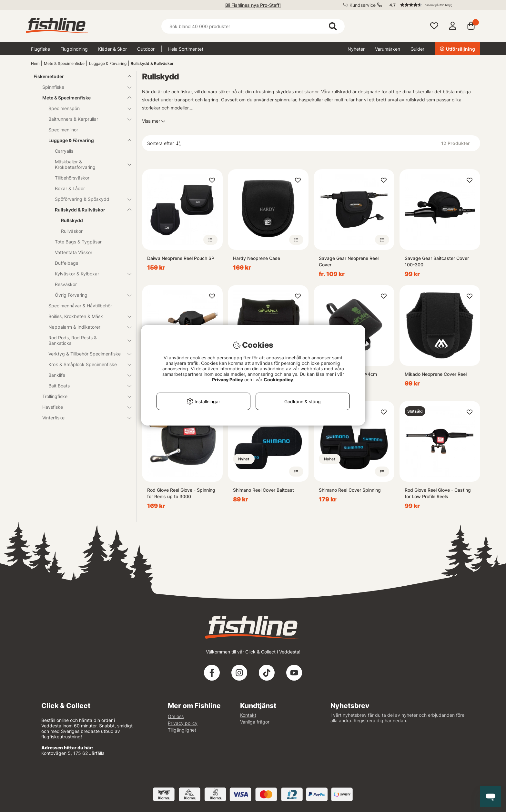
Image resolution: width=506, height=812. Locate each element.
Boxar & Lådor (70, 188)
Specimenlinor (63, 130)
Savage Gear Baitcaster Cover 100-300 (437, 261)
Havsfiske (83, 407)
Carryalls (64, 151)
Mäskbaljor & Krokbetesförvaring (89, 164)
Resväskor (66, 284)
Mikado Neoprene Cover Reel (436, 374)
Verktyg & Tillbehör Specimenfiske (86, 354)
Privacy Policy (228, 380)
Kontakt (248, 715)
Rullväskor (72, 231)
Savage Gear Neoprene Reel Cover (349, 261)
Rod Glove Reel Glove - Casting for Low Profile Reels (438, 493)
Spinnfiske (83, 87)
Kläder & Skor (112, 49)
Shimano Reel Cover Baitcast (263, 490)
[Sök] (253, 26)
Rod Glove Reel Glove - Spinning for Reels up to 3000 (181, 493)
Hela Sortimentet (186, 49)
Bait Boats (86, 386)
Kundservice (363, 5)
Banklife (86, 375)
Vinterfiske (83, 418)
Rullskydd (72, 220)
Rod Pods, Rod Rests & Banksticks (86, 340)
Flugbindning (74, 49)
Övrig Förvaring (89, 295)
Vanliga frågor (255, 722)
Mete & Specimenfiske (64, 63)
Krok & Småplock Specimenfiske (86, 364)
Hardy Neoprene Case (257, 258)
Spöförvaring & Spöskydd (89, 199)
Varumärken (388, 49)
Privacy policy (183, 723)
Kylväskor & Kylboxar (89, 274)
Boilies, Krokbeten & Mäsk (86, 316)
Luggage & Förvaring (108, 63)
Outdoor (146, 49)
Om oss (176, 716)
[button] (432, 5)
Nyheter (356, 49)
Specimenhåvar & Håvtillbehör (80, 306)
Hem (35, 63)
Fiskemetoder (79, 76)
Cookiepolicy (278, 380)
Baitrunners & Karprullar (86, 119)
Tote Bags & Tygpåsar (78, 242)
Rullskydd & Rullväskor (152, 63)
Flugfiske (40, 49)
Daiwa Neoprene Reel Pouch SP (181, 258)
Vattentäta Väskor (74, 252)
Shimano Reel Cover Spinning (350, 490)
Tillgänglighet (182, 730)
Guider (417, 49)
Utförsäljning (457, 49)
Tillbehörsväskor (72, 178)
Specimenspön (86, 108)
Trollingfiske (83, 396)
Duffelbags (66, 263)
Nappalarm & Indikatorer (86, 327)
